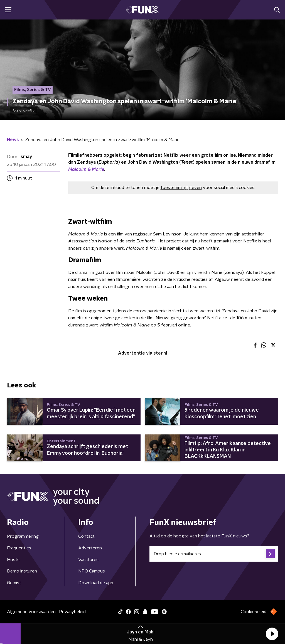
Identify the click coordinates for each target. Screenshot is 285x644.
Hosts (13, 560)
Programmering (23, 536)
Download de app (96, 583)
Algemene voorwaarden (31, 612)
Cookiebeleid (254, 612)
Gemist (14, 583)
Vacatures (88, 560)
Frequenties (19, 548)
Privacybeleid (72, 612)
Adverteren (90, 548)
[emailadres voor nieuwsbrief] (214, 554)
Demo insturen (22, 571)
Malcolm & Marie (86, 169)
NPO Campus (92, 571)
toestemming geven (181, 188)
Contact (86, 536)
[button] (272, 634)
